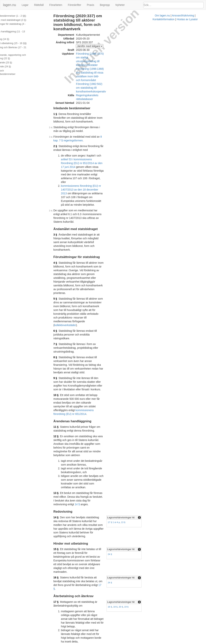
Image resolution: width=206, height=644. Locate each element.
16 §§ (78, 579)
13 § (61, 345)
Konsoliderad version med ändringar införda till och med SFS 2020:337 (106, 601)
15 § (61, 390)
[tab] (174, 366)
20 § (159, 435)
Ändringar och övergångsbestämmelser (24, 64)
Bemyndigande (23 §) (14, 55)
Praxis (91, 5)
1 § (60, 87)
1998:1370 (95, 627)
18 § (154, 435)
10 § (61, 277)
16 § (61, 407)
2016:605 (131, 538)
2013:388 (104, 534)
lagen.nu (10, 5)
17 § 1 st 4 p (152, 370)
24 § (148, 395)
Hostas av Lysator (162, 642)
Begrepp (105, 5)
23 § (61, 554)
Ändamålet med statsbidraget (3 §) (21, 20)
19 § (164, 435)
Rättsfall (39, 5)
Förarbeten (56, 5)
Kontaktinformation (138, 642)
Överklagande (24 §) (14, 59)
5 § (60, 211)
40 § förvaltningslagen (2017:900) (86, 571)
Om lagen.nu (93, 642)
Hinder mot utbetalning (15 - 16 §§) (21, 40)
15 (67, 579)
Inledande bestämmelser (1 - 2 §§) (21, 16)
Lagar (25, 5)
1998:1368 (95, 624)
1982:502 (94, 620)
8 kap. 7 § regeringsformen (121, 102)
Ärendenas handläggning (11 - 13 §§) (23, 31)
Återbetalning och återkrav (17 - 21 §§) (23, 44)
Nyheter (120, 5)
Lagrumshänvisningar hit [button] (159, 366)
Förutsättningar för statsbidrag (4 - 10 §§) (23, 26)
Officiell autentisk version (79, 598)
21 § (61, 513)
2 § (60, 108)
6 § (60, 232)
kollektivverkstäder (70, 226)
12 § (61, 307)
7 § (60, 241)
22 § (61, 530)
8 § (60, 251)
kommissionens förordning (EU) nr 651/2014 (114, 285)
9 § (60, 264)
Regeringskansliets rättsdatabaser (101, 72)
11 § (61, 298)
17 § (123, 411)
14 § (61, 353)
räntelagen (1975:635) (121, 488)
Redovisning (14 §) (13, 36)
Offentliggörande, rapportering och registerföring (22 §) (21, 50)
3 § (60, 170)
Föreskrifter (75, 5)
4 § (60, 190)
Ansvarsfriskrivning (114, 642)
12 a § (86, 534)
